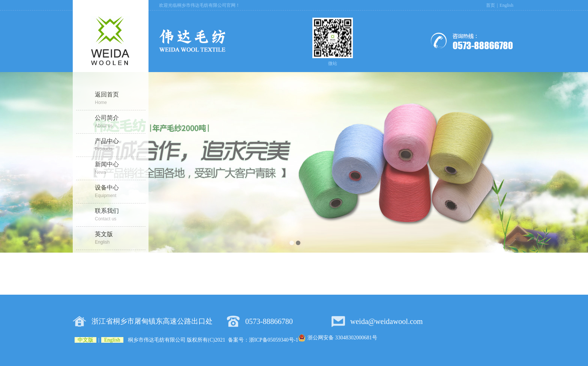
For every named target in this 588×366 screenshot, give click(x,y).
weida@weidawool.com (386, 321)
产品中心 (120, 145)
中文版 (85, 340)
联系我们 (120, 215)
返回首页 (120, 99)
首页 (490, 5)
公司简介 (120, 122)
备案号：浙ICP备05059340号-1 (263, 340)
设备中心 (120, 192)
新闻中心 (120, 169)
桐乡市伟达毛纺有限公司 (157, 340)
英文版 (120, 238)
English (506, 5)
